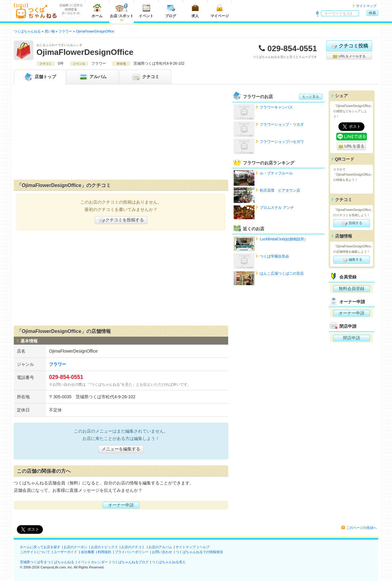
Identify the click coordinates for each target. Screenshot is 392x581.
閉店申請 (352, 338)
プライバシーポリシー (132, 552)
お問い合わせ (162, 552)
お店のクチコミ (133, 547)
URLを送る (351, 146)
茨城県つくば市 (32, 562)
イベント (146, 11)
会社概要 (88, 552)
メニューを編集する (121, 449)
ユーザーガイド (65, 552)
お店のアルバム (160, 547)
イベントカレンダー (93, 562)
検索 (372, 13)
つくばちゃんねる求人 (169, 562)
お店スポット (122, 11)
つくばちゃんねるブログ (130, 562)
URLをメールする (349, 56)
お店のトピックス (104, 547)
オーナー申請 (121, 505)
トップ (40, 77)
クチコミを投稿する (121, 220)
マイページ (220, 11)
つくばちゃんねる (61, 562)
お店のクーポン (75, 547)
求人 (195, 11)
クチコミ (145, 77)
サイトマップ (366, 6)
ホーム (97, 11)
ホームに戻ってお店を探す (40, 547)
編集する (351, 260)
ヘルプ (204, 547)
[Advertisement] (121, 133)
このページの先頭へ (362, 528)
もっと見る (311, 97)
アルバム (92, 77)
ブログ (171, 11)
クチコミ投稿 (349, 46)
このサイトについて (35, 552)
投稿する (351, 223)
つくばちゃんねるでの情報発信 (199, 552)
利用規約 (104, 552)
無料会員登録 (352, 289)
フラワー (58, 364)
